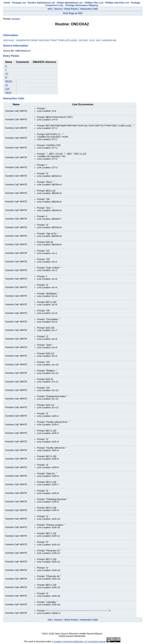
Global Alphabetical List (70, 3)
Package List (19, 3)
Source (58, 9)
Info (50, 9)
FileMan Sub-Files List (117, 3)
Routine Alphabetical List (41, 3)
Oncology (16, 19)
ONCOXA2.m (23, 51)
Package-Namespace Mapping (82, 5)
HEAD (8, 92)
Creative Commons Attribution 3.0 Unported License (80, 641)
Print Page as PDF (73, 13)
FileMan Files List (94, 3)
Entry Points (71, 9)
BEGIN (9, 81)
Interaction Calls (89, 9)
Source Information (16, 46)
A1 (7, 85)
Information (11, 35)
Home (7, 3)
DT (7, 74)
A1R (7, 89)
